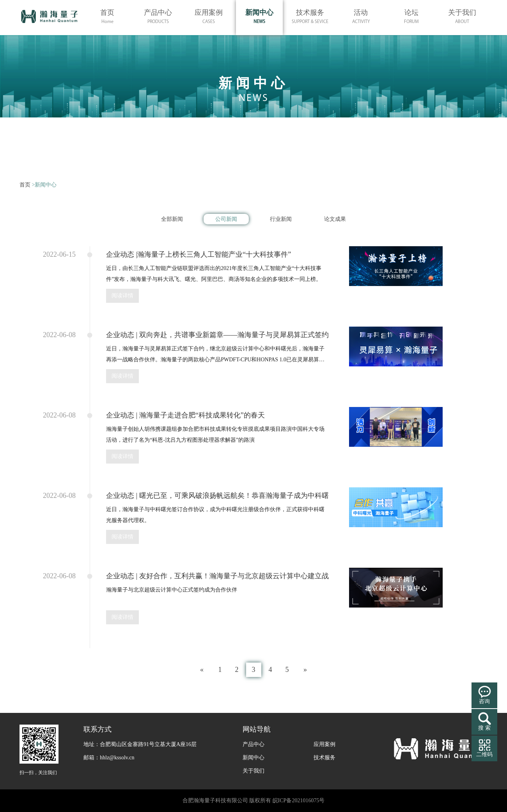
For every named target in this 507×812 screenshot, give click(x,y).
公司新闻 (226, 219)
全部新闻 (172, 219)
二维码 (484, 754)
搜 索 (484, 728)
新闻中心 (253, 758)
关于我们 (253, 771)
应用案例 (324, 744)
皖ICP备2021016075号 (299, 800)
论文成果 (335, 219)
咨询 (484, 701)
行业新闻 (281, 219)
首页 (25, 185)
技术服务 (324, 758)
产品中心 (253, 744)
